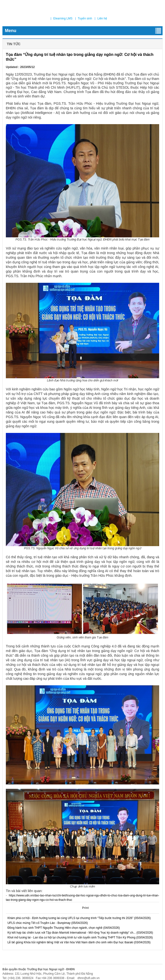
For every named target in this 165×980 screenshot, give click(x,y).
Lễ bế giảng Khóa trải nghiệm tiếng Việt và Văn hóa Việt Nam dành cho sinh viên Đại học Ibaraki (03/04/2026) (78, 942)
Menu (83, 31)
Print (85, 908)
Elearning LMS (63, 18)
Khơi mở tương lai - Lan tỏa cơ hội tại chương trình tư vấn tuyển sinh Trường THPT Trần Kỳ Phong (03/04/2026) (79, 937)
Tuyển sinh (85, 18)
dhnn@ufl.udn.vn (88, 978)
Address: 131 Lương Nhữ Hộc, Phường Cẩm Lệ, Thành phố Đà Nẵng (48, 974)
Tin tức (13, 44)
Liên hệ (102, 18)
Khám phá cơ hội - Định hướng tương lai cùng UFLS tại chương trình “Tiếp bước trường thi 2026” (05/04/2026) (78, 918)
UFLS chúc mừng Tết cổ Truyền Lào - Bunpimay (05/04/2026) (47, 923)
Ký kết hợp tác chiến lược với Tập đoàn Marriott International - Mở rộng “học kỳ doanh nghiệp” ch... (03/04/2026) (79, 933)
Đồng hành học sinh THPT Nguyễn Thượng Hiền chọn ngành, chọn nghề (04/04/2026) (63, 928)
